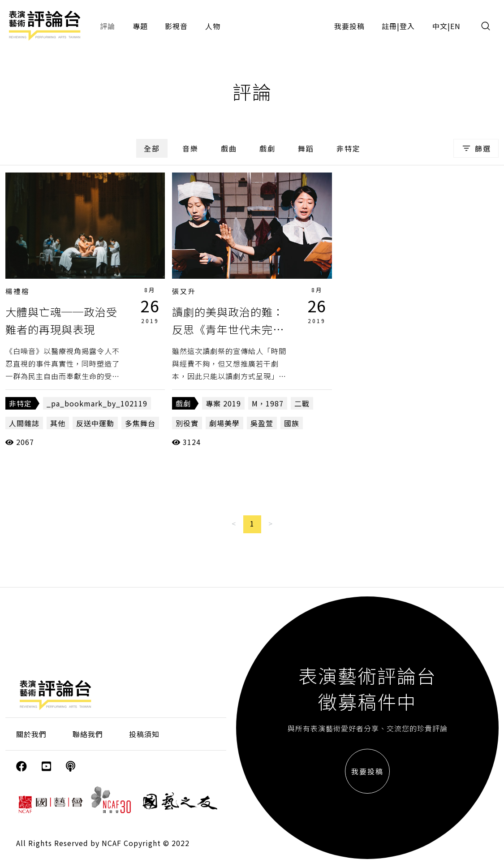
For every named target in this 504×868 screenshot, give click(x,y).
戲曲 (229, 148)
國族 (292, 423)
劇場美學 (224, 423)
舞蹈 (306, 148)
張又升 (184, 291)
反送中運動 (95, 423)
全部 (152, 148)
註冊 (389, 26)
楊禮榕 (17, 291)
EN (455, 26)
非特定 (349, 148)
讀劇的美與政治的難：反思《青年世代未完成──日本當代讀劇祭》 (228, 329)
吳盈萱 (262, 423)
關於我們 (31, 734)
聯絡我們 (88, 734)
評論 (108, 26)
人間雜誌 (24, 423)
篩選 (476, 148)
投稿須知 (144, 734)
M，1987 (268, 403)
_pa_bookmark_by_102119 (97, 403)
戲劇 (267, 148)
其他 (58, 423)
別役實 (187, 423)
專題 (140, 26)
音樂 (190, 148)
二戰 (302, 403)
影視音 (176, 26)
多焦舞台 (140, 423)
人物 (213, 26)
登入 (407, 26)
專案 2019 (223, 403)
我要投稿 (349, 26)
